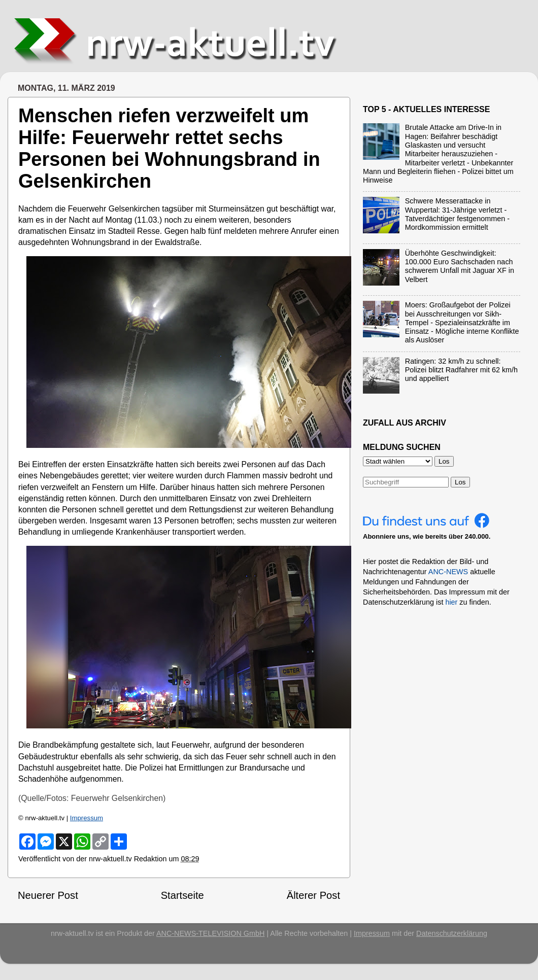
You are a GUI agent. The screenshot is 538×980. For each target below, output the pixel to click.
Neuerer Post (48, 895)
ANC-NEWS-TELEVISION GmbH (211, 933)
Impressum (87, 818)
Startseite (182, 895)
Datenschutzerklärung (452, 933)
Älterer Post (313, 895)
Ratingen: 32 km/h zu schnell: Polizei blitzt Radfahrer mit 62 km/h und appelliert (461, 370)
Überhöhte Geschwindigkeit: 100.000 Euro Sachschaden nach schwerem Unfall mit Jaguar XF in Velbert (460, 266)
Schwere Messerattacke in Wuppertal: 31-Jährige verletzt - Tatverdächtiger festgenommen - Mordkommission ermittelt (457, 214)
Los (460, 482)
